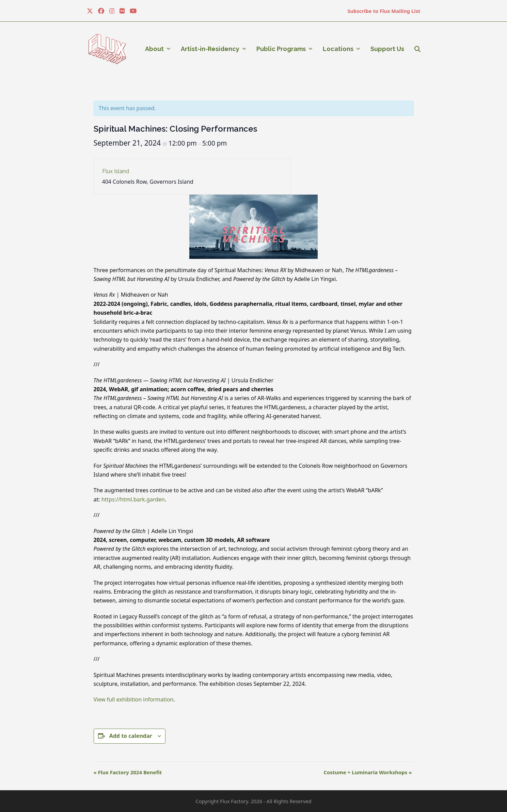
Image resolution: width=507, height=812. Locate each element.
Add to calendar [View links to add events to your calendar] (131, 736)
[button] (417, 49)
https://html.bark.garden (133, 499)
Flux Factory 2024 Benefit (128, 772)
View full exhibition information (134, 699)
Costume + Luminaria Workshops (368, 772)
